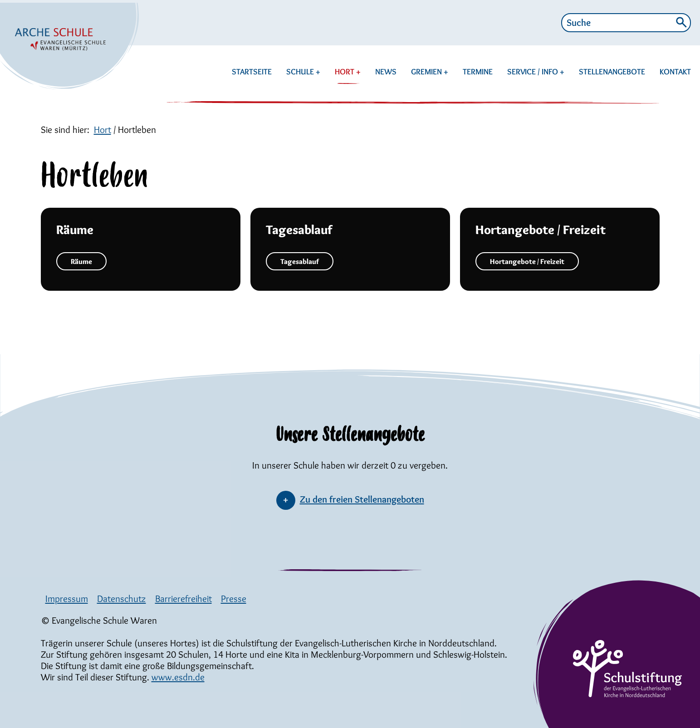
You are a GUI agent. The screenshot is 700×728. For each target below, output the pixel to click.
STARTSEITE (252, 72)
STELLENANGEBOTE (612, 72)
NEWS (386, 72)
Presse (234, 599)
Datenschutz (122, 599)
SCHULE (301, 72)
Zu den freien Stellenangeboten (362, 499)
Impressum (67, 599)
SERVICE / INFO (534, 72)
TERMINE (478, 72)
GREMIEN (427, 72)
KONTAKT (675, 72)
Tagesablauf (300, 261)
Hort (103, 129)
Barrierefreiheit (184, 599)
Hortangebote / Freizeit (527, 261)
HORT (347, 72)
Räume (81, 261)
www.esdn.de (178, 677)
